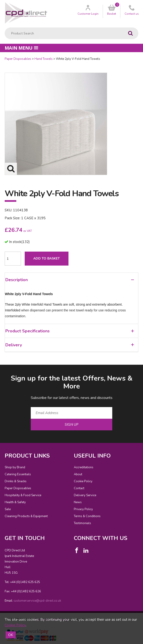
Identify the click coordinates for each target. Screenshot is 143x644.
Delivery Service (85, 495)
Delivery (70, 345)
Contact (79, 488)
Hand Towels (44, 59)
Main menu (21, 48)
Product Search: (5, 28)
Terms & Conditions (87, 516)
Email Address (0, 370)
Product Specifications (70, 331)
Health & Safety (15, 502)
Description (70, 280)
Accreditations (84, 467)
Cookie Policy (83, 481)
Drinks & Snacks (16, 481)
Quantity (0, 57)
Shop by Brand (15, 467)
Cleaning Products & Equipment (26, 516)
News (78, 502)
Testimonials (82, 523)
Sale (8, 509)
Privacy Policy (83, 509)
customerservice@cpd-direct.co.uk (37, 601)
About (78, 474)
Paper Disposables (18, 59)
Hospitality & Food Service (23, 495)
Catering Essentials (18, 474)
